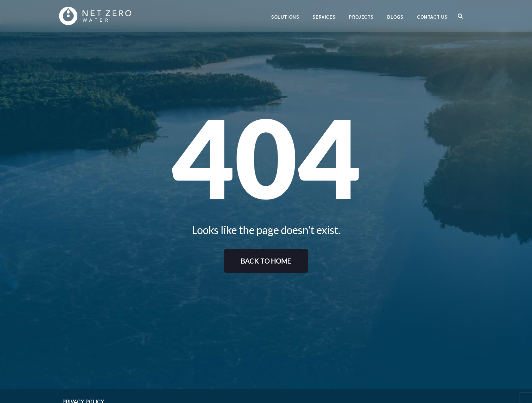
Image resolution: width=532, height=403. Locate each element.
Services (324, 17)
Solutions (285, 17)
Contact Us (432, 17)
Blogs (395, 17)
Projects (361, 17)
